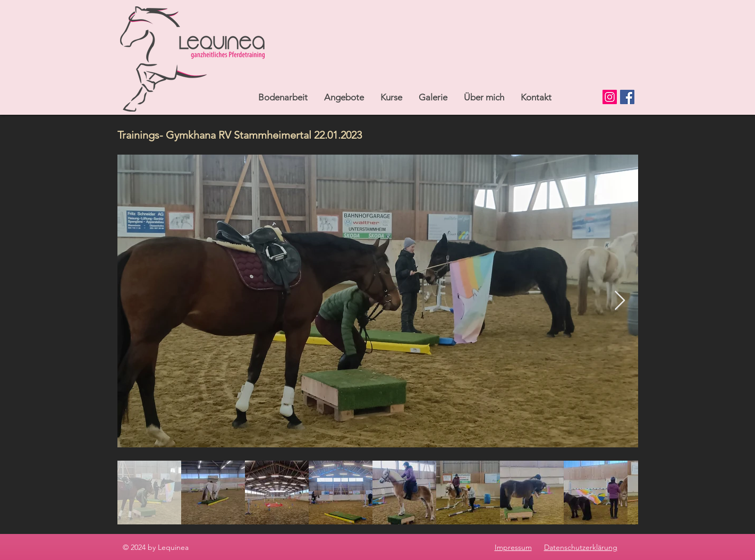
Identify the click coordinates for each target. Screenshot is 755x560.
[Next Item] (620, 301)
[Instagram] (610, 97)
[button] (344, 97)
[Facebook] (627, 97)
